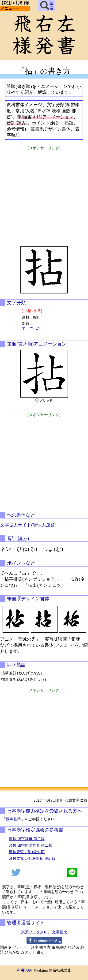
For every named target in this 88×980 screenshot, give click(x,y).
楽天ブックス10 (34, 932)
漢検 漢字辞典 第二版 (27, 839)
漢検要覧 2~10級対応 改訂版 (33, 858)
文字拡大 (60, 932)
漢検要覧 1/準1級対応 (27, 852)
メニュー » (10, 8)
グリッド (46, 400)
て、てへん (31, 329)
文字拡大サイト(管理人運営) (28, 525)
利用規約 (24, 970)
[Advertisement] (44, 195)
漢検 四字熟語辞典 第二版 (31, 845)
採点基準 (13, 819)
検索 (47, 6)
